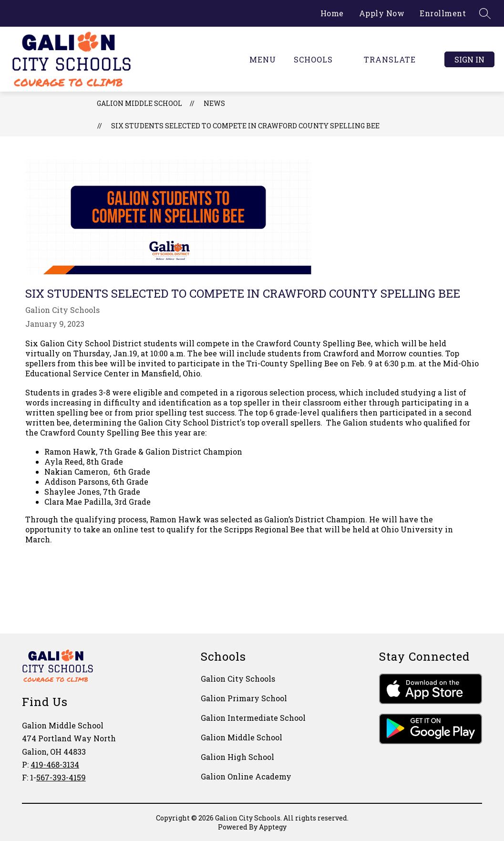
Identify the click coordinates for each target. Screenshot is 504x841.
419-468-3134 (55, 764)
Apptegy (273, 827)
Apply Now (382, 13)
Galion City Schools (238, 679)
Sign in (469, 59)
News (214, 103)
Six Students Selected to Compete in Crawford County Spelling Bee (245, 126)
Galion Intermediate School (253, 718)
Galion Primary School (244, 698)
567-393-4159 (61, 777)
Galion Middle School (139, 103)
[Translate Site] (395, 59)
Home (332, 13)
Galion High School (237, 757)
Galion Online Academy (246, 776)
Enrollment (443, 13)
